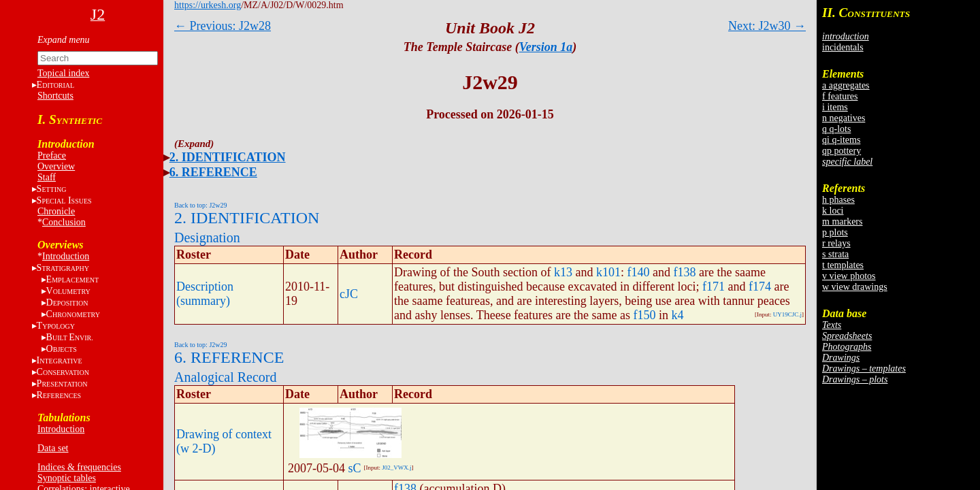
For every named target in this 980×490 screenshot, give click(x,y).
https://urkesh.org (208, 5)
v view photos (849, 276)
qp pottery (842, 151)
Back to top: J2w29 (201, 205)
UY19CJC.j (787, 314)
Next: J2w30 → (767, 26)
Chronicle (56, 211)
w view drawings (855, 287)
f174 (760, 287)
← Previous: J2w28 (223, 26)
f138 (684, 272)
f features (840, 96)
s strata (835, 254)
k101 (608, 272)
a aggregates (846, 85)
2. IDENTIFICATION (228, 157)
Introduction (66, 256)
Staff (47, 177)
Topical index (63, 73)
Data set (53, 448)
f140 (638, 272)
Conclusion (64, 222)
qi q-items (841, 140)
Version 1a (546, 47)
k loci (833, 211)
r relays (836, 243)
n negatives (844, 118)
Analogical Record (226, 377)
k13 (563, 272)
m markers (842, 222)
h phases (838, 200)
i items (835, 107)
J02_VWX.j (396, 468)
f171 (714, 287)
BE (70, 337)
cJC (349, 294)
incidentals (843, 47)
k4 (678, 315)
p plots (835, 232)
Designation (207, 238)
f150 (645, 315)
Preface (52, 156)
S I (64, 200)
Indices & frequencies (79, 467)
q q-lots (836, 129)
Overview (56, 166)
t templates (843, 265)
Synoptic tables (67, 478)
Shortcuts (55, 96)
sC (355, 468)
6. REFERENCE (213, 172)
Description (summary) (205, 294)
